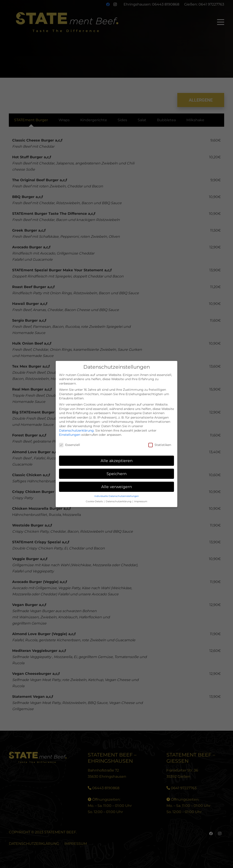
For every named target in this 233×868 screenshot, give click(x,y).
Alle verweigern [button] (117, 487)
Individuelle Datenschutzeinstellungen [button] (117, 496)
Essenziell (70, 445)
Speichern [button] (117, 474)
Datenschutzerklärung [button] (119, 501)
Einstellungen (70, 435)
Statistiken (160, 445)
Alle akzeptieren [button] (117, 461)
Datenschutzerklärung (76, 430)
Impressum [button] (141, 501)
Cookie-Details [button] (95, 501)
